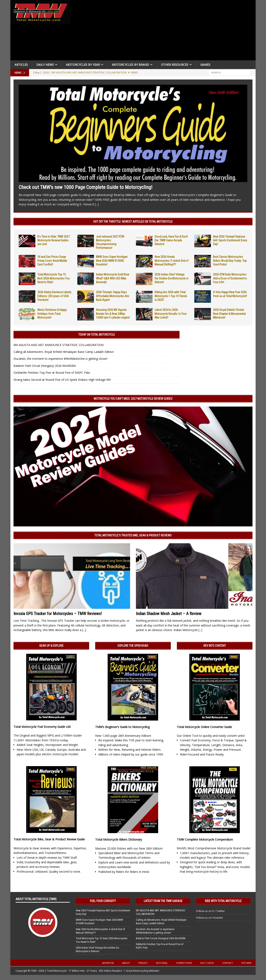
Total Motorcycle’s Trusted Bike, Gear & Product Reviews (133, 535)
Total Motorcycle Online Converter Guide (204, 727)
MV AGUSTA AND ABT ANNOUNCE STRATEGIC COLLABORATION (58, 345)
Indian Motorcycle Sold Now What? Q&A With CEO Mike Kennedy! (113, 278)
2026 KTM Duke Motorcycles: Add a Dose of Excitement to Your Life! (230, 278)
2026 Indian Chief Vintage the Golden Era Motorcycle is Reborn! (171, 278)
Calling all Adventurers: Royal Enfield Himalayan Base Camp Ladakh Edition (64, 352)
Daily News (45, 65)
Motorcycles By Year (83, 65)
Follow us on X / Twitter (211, 911)
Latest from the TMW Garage (163, 901)
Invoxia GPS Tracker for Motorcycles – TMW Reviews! (58, 614)
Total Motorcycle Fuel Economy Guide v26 (42, 727)
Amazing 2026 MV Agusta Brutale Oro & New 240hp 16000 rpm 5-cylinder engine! (113, 314)
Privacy (143, 963)
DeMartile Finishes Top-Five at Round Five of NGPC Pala (52, 373)
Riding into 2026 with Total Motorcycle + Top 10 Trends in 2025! (171, 296)
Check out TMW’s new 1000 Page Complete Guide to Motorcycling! (86, 187)
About (126, 963)
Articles (21, 65)
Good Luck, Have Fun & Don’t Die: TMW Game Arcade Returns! (171, 240)
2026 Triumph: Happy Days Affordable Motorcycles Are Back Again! (113, 296)
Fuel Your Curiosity (103, 901)
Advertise (108, 963)
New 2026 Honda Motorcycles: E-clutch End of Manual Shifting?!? (172, 261)
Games (205, 65)
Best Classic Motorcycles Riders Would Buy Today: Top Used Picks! (230, 261)
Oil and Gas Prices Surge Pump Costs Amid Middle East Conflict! (52, 261)
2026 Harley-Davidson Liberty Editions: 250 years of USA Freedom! (54, 296)
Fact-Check (207, 963)
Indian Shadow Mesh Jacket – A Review (169, 614)
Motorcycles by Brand (130, 65)
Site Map (246, 963)
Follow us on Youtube (210, 918)
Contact (228, 963)
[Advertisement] (165, 31)
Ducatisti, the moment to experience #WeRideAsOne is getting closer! (60, 359)
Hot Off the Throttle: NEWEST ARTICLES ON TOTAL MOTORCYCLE (133, 222)
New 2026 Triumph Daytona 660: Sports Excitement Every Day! (230, 240)
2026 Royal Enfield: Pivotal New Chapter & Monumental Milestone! (229, 314)
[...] (97, 204)
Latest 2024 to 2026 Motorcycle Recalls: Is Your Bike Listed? (171, 314)
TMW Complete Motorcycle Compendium (205, 839)
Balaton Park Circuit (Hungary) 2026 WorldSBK (45, 366)
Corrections (184, 963)
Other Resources (175, 65)
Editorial (162, 963)
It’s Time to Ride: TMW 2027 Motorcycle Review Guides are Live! (54, 240)
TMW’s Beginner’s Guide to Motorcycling (122, 727)
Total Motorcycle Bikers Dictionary (119, 839)
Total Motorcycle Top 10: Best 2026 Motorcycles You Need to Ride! (54, 278)
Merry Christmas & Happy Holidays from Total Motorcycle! (52, 314)
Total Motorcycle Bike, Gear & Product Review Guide (49, 839)
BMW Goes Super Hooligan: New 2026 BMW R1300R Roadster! (112, 261)
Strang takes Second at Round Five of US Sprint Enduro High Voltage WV (62, 380)
